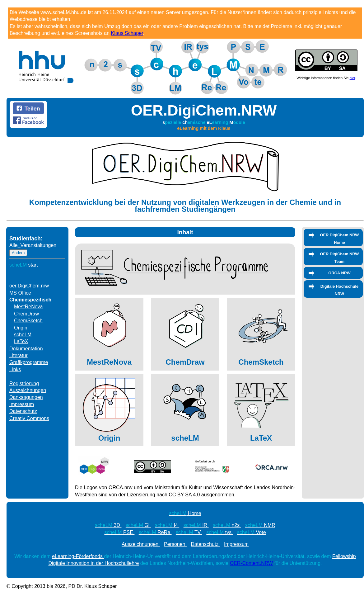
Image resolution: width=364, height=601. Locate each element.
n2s (227, 525)
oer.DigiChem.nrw (29, 286)
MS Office (20, 293)
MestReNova (28, 307)
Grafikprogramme (29, 362)
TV (189, 532)
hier (352, 78)
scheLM (23, 335)
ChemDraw (26, 314)
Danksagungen (26, 397)
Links (15, 369)
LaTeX (21, 341)
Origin (21, 328)
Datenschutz (23, 411)
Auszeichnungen (28, 390)
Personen (175, 544)
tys (219, 532)
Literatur (19, 355)
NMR (260, 525)
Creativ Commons (29, 418)
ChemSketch (28, 321)
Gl (138, 525)
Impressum (22, 404)
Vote (252, 532)
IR (196, 525)
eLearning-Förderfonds (78, 556)
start (24, 265)
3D (108, 525)
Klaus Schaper (127, 33)
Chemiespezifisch (30, 300)
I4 (167, 525)
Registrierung (24, 383)
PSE (119, 532)
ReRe (155, 532)
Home (185, 513)
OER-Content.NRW (251, 563)
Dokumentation (26, 349)
